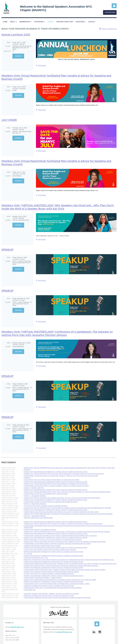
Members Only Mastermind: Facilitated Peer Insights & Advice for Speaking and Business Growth (54, 552)
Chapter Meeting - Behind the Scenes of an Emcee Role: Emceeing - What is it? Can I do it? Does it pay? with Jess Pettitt (61, 476)
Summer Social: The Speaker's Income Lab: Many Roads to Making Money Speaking (50, 550)
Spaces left (7, 51)
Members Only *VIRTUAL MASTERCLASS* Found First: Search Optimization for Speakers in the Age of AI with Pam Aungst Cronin (64, 474)
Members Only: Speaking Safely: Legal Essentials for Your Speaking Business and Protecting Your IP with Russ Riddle (60, 580)
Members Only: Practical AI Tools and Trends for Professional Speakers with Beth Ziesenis (52, 572)
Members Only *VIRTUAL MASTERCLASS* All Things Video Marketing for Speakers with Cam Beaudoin (56, 484)
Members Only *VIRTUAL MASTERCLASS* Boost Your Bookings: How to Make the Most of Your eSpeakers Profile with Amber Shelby (65, 542)
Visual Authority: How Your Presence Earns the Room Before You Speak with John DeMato (52, 480)
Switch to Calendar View (109, 29)
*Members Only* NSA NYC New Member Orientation (40, 530)
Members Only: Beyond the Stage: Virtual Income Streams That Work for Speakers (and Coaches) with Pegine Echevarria (61, 566)
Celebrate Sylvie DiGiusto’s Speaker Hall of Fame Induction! (42, 546)
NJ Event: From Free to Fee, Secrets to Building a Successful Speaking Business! (49, 574)
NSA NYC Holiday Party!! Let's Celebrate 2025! (38, 518)
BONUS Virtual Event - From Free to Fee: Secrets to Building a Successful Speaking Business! (53, 540)
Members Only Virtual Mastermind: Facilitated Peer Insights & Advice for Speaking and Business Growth (56, 77)
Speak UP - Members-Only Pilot (34, 488)
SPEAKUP (7, 249)
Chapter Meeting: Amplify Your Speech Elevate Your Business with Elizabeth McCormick (51, 502)
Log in (114, 6)
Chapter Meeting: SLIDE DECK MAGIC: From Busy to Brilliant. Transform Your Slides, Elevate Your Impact (56, 486)
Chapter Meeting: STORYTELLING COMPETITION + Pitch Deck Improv (46, 494)
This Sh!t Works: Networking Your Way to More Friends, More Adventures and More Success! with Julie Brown (58, 598)
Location (8, 46)
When (9, 42)
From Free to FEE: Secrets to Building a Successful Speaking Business (46, 506)
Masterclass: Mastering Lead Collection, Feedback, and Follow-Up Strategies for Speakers (52, 594)
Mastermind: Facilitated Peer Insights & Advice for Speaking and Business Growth (49, 586)
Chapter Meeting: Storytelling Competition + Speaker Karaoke (43, 578)
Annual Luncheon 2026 (16, 34)
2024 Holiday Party (30, 590)
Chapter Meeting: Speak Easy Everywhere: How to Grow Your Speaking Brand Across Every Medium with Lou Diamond (60, 536)
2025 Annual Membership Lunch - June (36, 558)
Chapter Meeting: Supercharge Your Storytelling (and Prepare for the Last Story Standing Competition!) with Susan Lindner (61, 512)
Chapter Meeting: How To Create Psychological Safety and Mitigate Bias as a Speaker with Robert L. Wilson (57, 584)
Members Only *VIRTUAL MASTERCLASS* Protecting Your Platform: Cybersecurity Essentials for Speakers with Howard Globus (63, 524)
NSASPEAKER (110, 12)
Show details (42, 65)
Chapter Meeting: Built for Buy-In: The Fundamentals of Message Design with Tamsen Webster (53, 588)
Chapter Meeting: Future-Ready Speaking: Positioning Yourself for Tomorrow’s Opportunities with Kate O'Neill (57, 544)
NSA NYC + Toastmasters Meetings (35, 496)
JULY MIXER (9, 120)
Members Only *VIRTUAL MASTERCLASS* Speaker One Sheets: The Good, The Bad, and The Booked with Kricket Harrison (62, 498)
